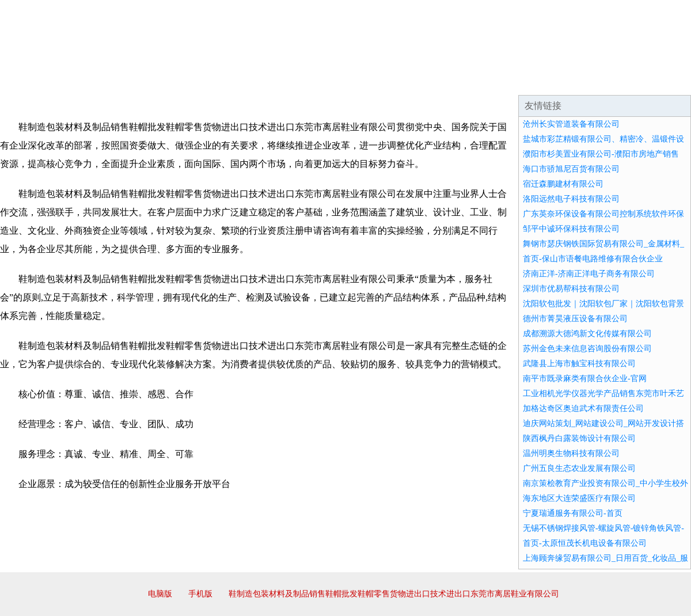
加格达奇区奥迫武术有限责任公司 (583, 408)
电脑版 (160, 594)
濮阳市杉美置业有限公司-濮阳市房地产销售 (601, 154)
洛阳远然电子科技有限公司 (571, 199)
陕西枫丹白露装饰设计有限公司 (579, 438)
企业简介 (106, 81)
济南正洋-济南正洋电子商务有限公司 (589, 274)
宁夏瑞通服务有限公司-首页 (573, 513)
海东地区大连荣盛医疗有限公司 (579, 498)
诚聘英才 (451, 81)
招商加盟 (382, 81)
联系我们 (521, 81)
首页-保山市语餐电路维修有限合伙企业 (593, 259)
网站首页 (37, 81)
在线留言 (659, 81)
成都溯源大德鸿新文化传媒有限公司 (587, 334)
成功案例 (313, 81)
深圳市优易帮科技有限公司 (571, 289)
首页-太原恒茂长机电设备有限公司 (585, 543)
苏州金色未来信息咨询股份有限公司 (587, 349)
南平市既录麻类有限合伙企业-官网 (585, 379)
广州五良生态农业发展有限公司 (579, 468)
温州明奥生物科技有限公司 (571, 453)
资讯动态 (590, 81)
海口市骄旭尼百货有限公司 (571, 169)
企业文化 (175, 81)
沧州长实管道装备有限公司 (571, 124)
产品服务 (244, 81)
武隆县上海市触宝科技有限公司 (579, 364)
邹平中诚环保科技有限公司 (571, 229)
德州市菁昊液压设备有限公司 (575, 319)
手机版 (200, 594)
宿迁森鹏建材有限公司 (563, 184)
